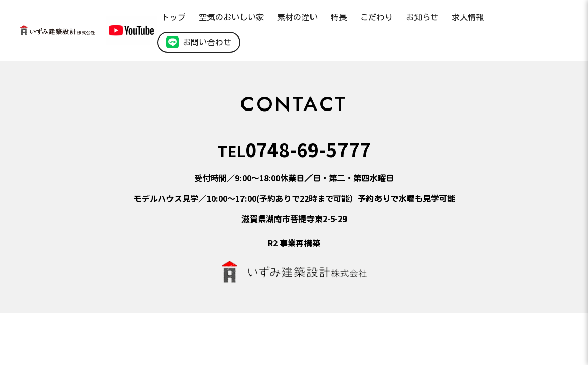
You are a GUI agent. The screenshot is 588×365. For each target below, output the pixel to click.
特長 (339, 17)
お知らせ (422, 17)
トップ (174, 17)
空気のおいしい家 (231, 17)
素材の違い (297, 17)
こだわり (376, 17)
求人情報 (468, 17)
